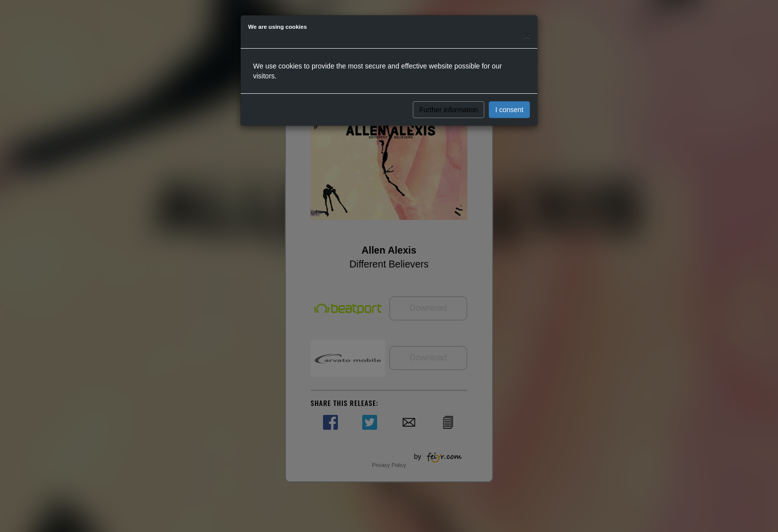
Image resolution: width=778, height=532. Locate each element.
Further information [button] (449, 110)
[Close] (527, 35)
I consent (509, 110)
